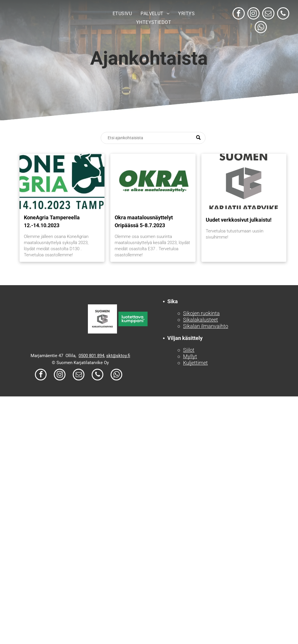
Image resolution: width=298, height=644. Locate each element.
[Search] (153, 138)
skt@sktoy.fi (118, 356)
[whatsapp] (261, 28)
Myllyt (190, 356)
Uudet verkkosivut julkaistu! (239, 220)
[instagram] (253, 14)
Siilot (189, 350)
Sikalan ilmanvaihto (206, 326)
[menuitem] (122, 14)
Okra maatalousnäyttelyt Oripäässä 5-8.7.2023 (144, 221)
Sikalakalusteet (201, 320)
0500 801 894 (91, 356)
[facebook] (239, 14)
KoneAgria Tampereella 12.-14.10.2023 (52, 221)
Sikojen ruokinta (201, 313)
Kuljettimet (195, 363)
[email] (268, 14)
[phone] (283, 14)
